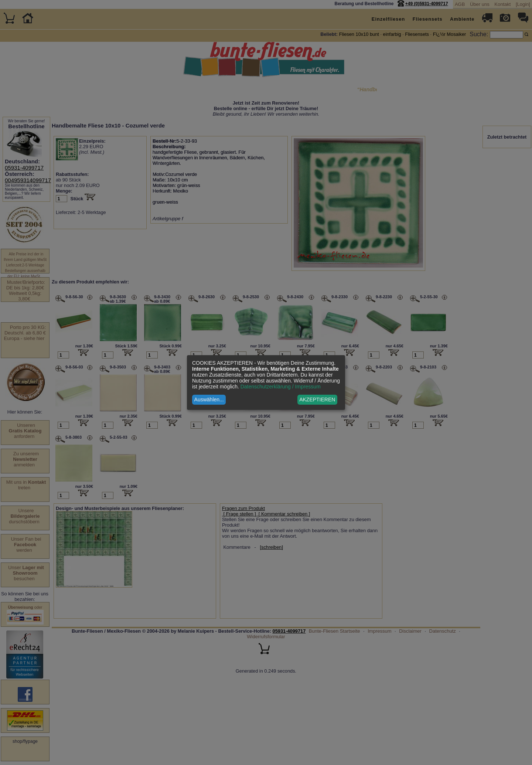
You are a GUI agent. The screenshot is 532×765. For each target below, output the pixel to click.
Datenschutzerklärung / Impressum (281, 387)
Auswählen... (209, 399)
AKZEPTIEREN (317, 399)
